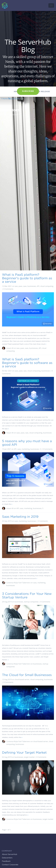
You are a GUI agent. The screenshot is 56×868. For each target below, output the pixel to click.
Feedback (6, 861)
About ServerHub (10, 854)
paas (20, 286)
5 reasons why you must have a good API (27, 443)
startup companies (31, 602)
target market (29, 757)
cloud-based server (22, 679)
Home (5, 99)
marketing (26, 449)
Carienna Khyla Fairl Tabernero (18, 583)
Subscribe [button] (28, 91)
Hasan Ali (10, 348)
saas (25, 286)
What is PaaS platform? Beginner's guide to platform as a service (27, 278)
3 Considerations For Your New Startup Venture (27, 595)
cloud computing (47, 286)
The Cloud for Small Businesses (27, 675)
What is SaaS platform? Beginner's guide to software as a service (27, 363)
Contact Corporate (10, 865)
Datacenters (7, 858)
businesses (15, 99)
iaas (16, 286)
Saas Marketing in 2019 (20, 517)
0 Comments (8, 289)
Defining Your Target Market (24, 752)
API (38, 286)
